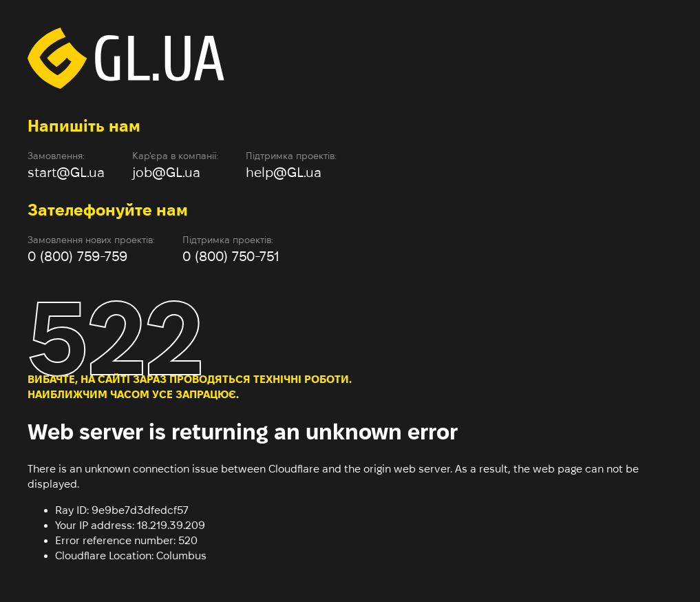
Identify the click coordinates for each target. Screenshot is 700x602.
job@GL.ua (166, 172)
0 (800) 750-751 (231, 256)
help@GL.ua (284, 172)
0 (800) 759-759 (77, 256)
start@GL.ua (66, 172)
